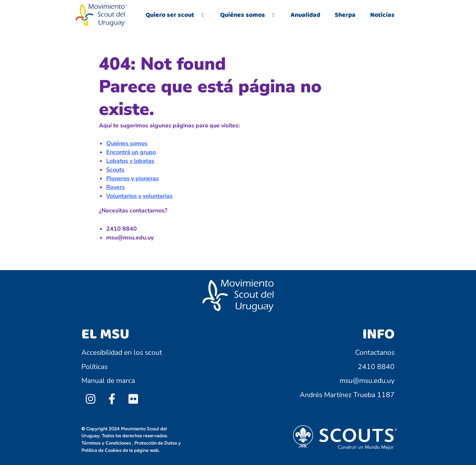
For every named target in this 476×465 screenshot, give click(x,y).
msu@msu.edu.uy (367, 381)
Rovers (116, 187)
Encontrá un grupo (131, 152)
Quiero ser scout (175, 15)
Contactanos (375, 353)
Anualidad (305, 15)
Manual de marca (108, 381)
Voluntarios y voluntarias (139, 196)
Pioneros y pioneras (133, 178)
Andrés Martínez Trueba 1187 (347, 395)
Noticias (382, 15)
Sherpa (345, 15)
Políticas (95, 367)
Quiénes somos (248, 15)
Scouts (115, 170)
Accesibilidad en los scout (122, 353)
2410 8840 (376, 367)
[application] (197, 15)
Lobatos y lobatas (130, 161)
